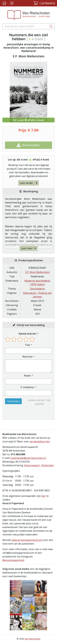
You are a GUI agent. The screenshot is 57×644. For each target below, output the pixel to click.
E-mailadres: (28, 387)
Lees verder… (28, 183)
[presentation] (24, 413)
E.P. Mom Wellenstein (37, 272)
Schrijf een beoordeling (31, 325)
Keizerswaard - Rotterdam (39, 465)
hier (43, 496)
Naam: (28, 376)
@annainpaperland (13, 560)
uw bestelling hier (40, 441)
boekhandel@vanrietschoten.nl (28, 458)
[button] (44, 3)
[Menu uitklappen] (12, 3)
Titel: (28, 345)
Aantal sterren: (28, 334)
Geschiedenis (37, 289)
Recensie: (28, 357)
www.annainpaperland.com (27, 540)
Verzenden (13, 401)
